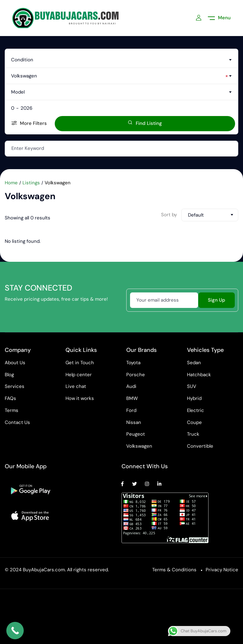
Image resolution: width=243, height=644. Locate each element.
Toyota (133, 363)
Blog (9, 375)
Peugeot (136, 434)
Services (15, 386)
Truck (193, 434)
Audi (131, 386)
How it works (80, 398)
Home (11, 183)
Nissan (134, 422)
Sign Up (217, 300)
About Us (15, 363)
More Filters (29, 123)
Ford (131, 410)
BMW (132, 398)
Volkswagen (139, 446)
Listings (31, 183)
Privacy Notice (222, 570)
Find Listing (145, 123)
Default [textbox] (196, 215)
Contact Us (17, 422)
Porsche (136, 375)
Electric (196, 410)
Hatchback (199, 375)
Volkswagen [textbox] (120, 76)
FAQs (10, 398)
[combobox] (121, 60)
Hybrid (194, 398)
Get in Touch (80, 363)
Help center (79, 375)
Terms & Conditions (174, 570)
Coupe (194, 422)
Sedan (194, 363)
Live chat (76, 386)
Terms (12, 410)
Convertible (200, 446)
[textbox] (121, 60)
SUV (192, 386)
